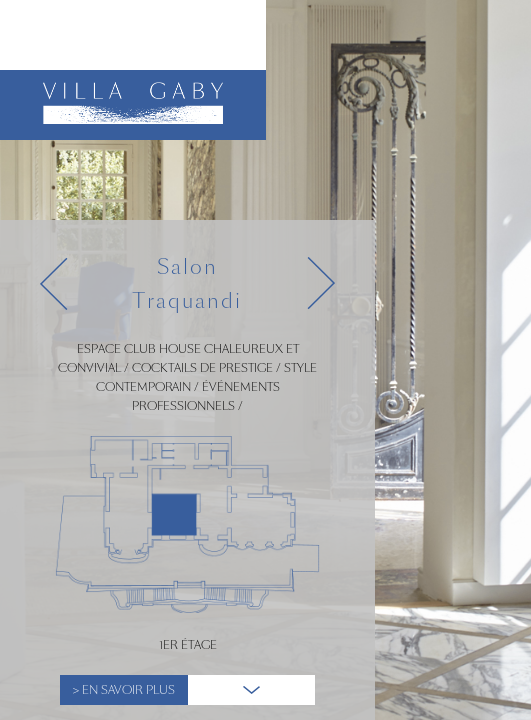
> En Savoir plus (124, 690)
